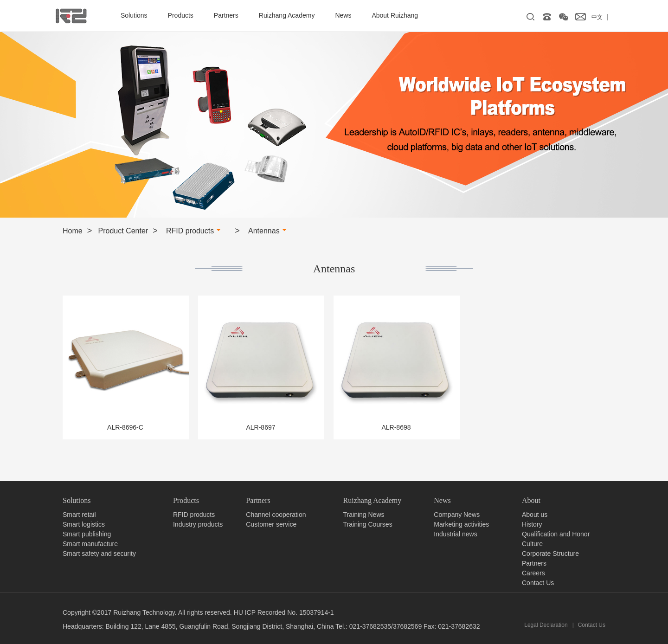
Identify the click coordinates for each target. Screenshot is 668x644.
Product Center (123, 231)
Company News (457, 515)
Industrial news (455, 534)
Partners (226, 15)
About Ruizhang (395, 15)
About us (535, 515)
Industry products (198, 524)
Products (181, 15)
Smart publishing (87, 534)
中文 (597, 17)
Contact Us (538, 583)
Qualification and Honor (556, 534)
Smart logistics (84, 524)
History (532, 524)
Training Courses (368, 524)
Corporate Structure (550, 554)
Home (73, 231)
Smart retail (79, 515)
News (343, 15)
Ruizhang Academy (287, 15)
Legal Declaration (546, 625)
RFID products (193, 231)
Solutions (134, 15)
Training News (364, 515)
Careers (533, 573)
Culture (532, 544)
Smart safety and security (99, 554)
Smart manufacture (90, 544)
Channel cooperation (276, 515)
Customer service (271, 524)
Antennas (267, 231)
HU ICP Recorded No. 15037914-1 (284, 612)
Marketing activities (461, 524)
